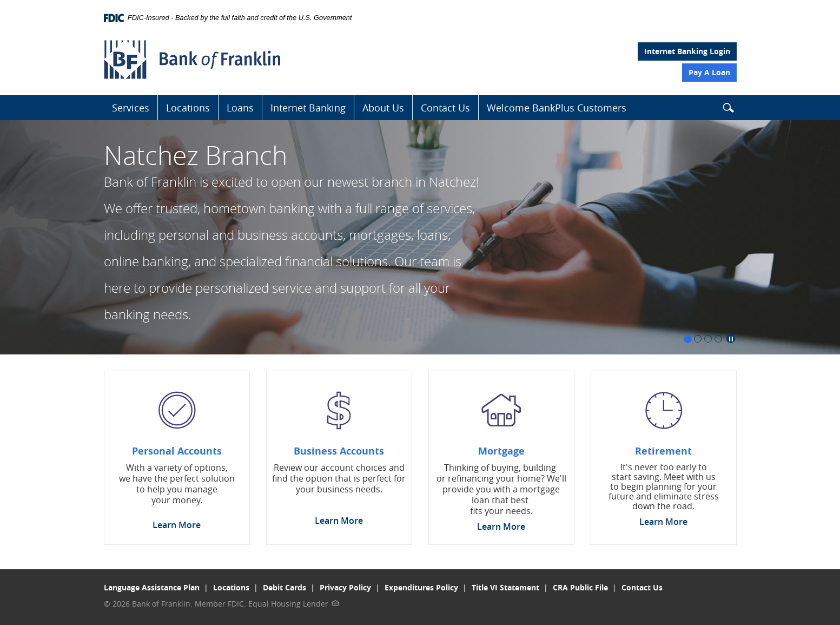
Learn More (177, 525)
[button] (728, 110)
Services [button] (131, 108)
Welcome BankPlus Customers (557, 108)
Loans (240, 108)
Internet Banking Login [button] (687, 51)
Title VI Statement (505, 587)
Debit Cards (285, 587)
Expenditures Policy (421, 587)
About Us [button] (383, 108)
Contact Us (445, 108)
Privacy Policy (345, 587)
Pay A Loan (709, 72)
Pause (731, 339)
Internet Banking (308, 108)
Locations (188, 108)
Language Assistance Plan (152, 587)
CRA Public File (580, 587)
